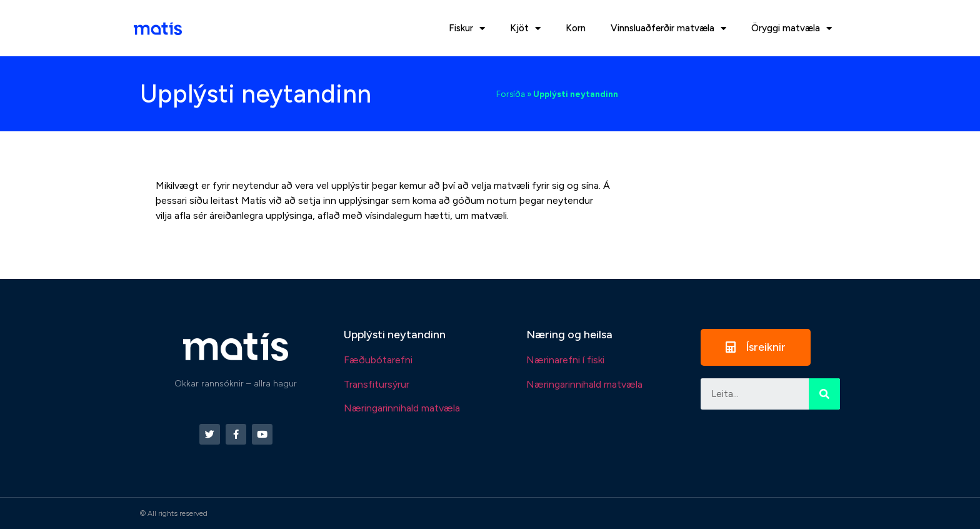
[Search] (824, 394)
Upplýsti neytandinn (395, 335)
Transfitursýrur (377, 384)
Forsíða (511, 94)
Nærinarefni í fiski (565, 360)
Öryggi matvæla (792, 28)
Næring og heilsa (569, 335)
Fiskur (467, 28)
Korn (576, 28)
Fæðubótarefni (378, 360)
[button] (756, 347)
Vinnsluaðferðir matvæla (668, 28)
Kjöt (525, 28)
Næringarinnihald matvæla (402, 408)
